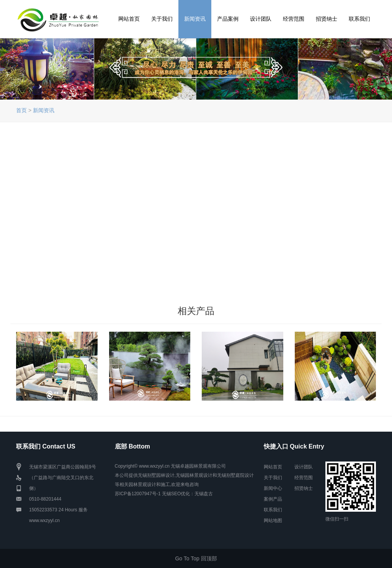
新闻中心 (273, 488)
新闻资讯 (195, 19)
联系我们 (359, 19)
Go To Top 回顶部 (196, 558)
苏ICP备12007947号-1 (138, 494)
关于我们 (162, 19)
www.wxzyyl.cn (44, 521)
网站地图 (273, 521)
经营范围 (294, 19)
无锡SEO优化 (176, 494)
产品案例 (228, 19)
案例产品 (273, 499)
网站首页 (129, 19)
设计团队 (261, 19)
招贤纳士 (327, 19)
